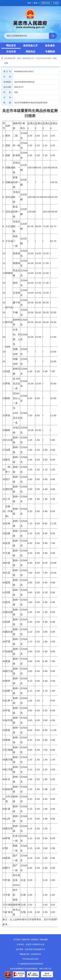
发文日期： (8, 87)
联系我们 (35, 940)
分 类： (8, 77)
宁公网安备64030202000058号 (30, 964)
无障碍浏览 (46, 3)
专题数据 (50, 51)
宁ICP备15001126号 (31, 959)
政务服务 (50, 46)
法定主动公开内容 (44, 58)
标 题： (8, 103)
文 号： (8, 97)
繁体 (36, 3)
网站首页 (11, 46)
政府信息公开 (30, 46)
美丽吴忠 (30, 51)
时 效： (8, 92)
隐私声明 (26, 940)
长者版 (56, 3)
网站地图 (44, 940)
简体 (29, 3)
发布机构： (8, 82)
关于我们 (17, 940)
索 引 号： (8, 72)
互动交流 (11, 51)
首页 (19, 58)
